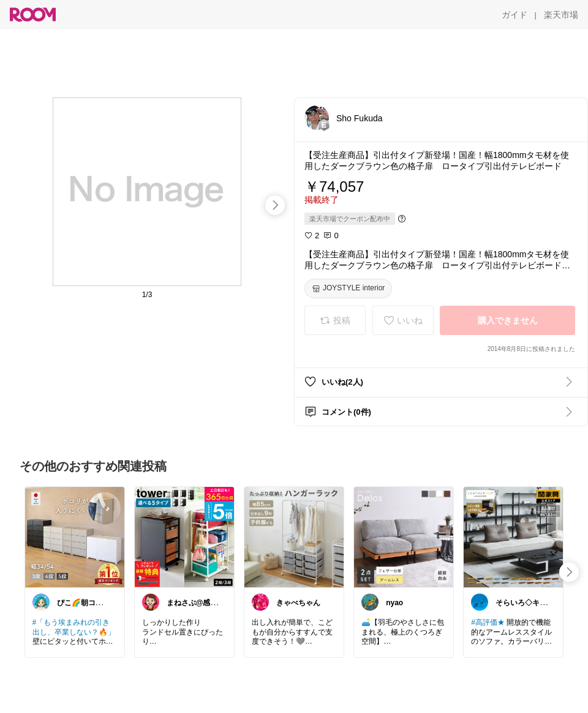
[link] (75, 537)
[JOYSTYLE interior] (348, 289)
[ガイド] (514, 15)
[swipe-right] (275, 205)
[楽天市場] (561, 15)
